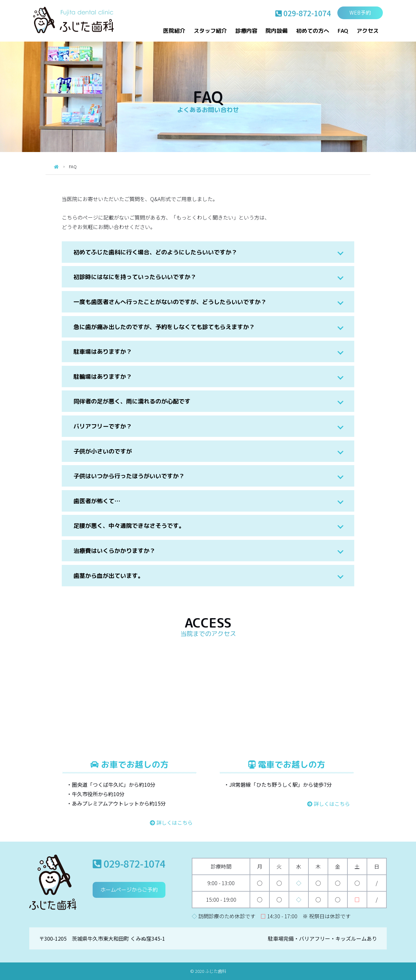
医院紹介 (174, 31)
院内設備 (277, 31)
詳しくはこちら (171, 822)
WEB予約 (360, 13)
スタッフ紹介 (210, 31)
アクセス (368, 31)
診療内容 (246, 31)
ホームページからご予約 (129, 890)
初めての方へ (313, 31)
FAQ (343, 31)
